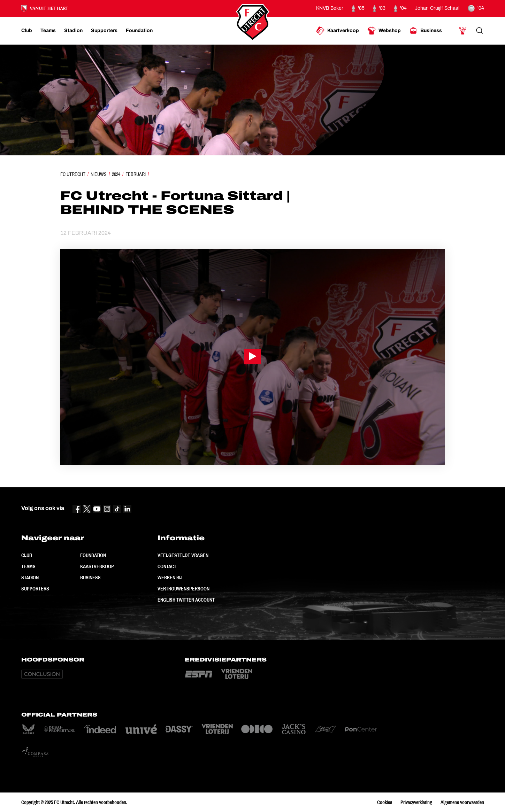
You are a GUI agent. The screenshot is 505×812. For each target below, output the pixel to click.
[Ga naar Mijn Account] (463, 31)
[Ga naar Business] (426, 31)
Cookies (385, 802)
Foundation (93, 555)
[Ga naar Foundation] (139, 31)
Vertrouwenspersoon (183, 589)
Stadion (30, 578)
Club (27, 555)
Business (90, 578)
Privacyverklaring (416, 802)
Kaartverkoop (97, 566)
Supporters (35, 589)
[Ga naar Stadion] (73, 31)
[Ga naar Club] (27, 31)
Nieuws (99, 174)
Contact (167, 566)
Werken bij (170, 578)
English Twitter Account (186, 600)
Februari (136, 174)
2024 (116, 174)
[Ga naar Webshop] (384, 31)
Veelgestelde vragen (183, 555)
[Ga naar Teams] (48, 31)
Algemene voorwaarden (462, 802)
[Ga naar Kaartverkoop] (338, 31)
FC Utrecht (73, 174)
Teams (28, 566)
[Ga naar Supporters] (104, 31)
